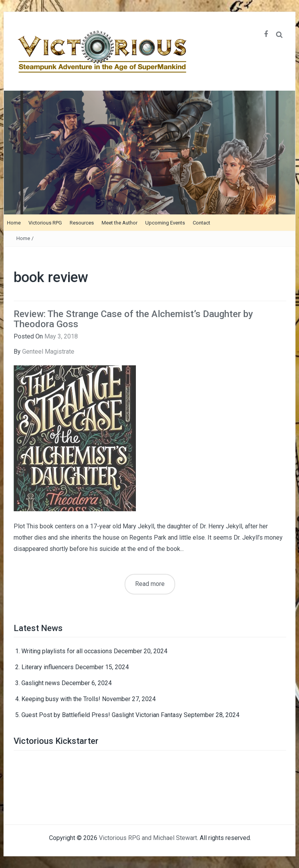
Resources (82, 223)
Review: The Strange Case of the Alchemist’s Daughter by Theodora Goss (133, 319)
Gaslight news (41, 683)
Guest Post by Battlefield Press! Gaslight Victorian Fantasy (102, 715)
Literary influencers (47, 667)
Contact (201, 223)
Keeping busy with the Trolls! (61, 699)
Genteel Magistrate (48, 352)
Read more (150, 584)
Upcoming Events (165, 223)
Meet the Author (120, 223)
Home (14, 223)
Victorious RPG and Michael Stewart (148, 838)
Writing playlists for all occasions (67, 651)
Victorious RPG (45, 223)
